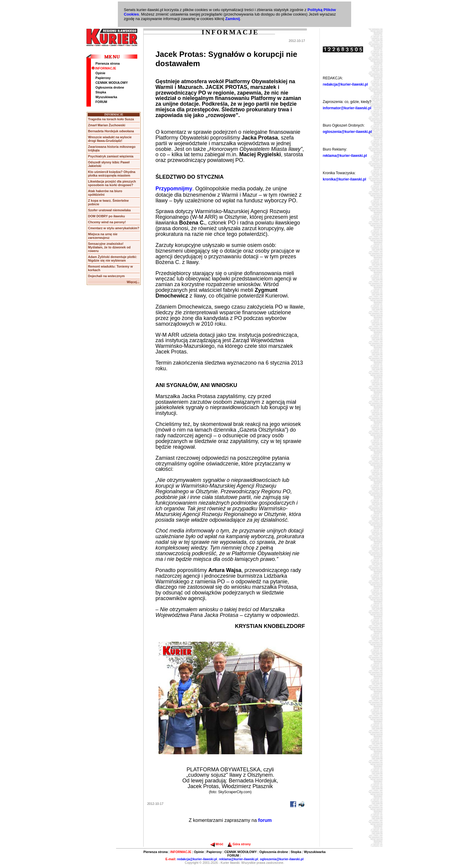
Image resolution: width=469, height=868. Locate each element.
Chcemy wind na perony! (107, 222)
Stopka (101, 92)
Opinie (100, 73)
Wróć (217, 844)
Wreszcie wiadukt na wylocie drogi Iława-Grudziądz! (110, 139)
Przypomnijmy (174, 189)
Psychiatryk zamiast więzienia (111, 156)
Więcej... (133, 282)
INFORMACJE (104, 68)
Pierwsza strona (108, 63)
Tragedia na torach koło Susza (111, 119)
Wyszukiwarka (106, 97)
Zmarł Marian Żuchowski (106, 125)
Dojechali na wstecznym (106, 276)
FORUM (101, 102)
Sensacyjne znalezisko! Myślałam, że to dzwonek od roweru (109, 247)
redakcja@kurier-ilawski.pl (345, 84)
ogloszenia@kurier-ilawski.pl (347, 132)
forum (265, 820)
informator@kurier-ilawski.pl (347, 108)
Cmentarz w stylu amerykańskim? (114, 228)
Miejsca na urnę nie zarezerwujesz (103, 236)
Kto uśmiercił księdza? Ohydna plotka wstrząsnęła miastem (112, 174)
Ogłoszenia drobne (110, 87)
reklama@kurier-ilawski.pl (345, 156)
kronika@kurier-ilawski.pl (344, 179)
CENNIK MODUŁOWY (112, 83)
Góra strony (239, 844)
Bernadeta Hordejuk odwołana (111, 131)
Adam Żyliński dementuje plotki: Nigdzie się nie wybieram (112, 259)
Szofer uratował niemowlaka (109, 210)
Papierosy (103, 78)
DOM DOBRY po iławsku (106, 216)
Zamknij (233, 19)
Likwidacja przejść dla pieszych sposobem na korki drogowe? (112, 183)
